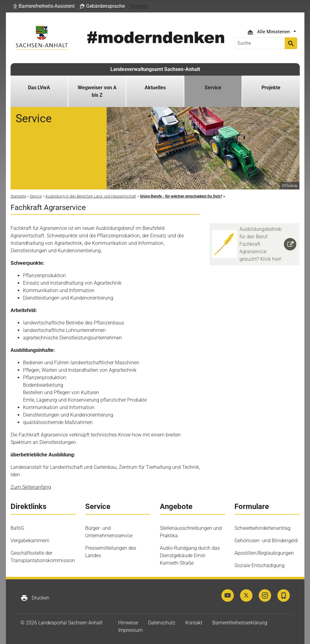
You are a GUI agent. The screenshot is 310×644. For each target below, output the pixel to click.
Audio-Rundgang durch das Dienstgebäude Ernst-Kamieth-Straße (190, 555)
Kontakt (194, 623)
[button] (44, 6)
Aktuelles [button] (155, 88)
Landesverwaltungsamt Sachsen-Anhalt (155, 69)
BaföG (17, 528)
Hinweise (128, 623)
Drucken (35, 598)
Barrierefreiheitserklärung (240, 623)
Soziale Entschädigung (259, 565)
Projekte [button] (271, 88)
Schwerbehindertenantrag (262, 528)
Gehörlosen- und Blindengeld (266, 541)
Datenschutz (162, 623)
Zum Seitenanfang (31, 487)
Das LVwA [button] (39, 88)
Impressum (130, 630)
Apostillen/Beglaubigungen (264, 553)
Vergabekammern (30, 541)
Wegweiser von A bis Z (97, 91)
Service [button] (213, 88)
